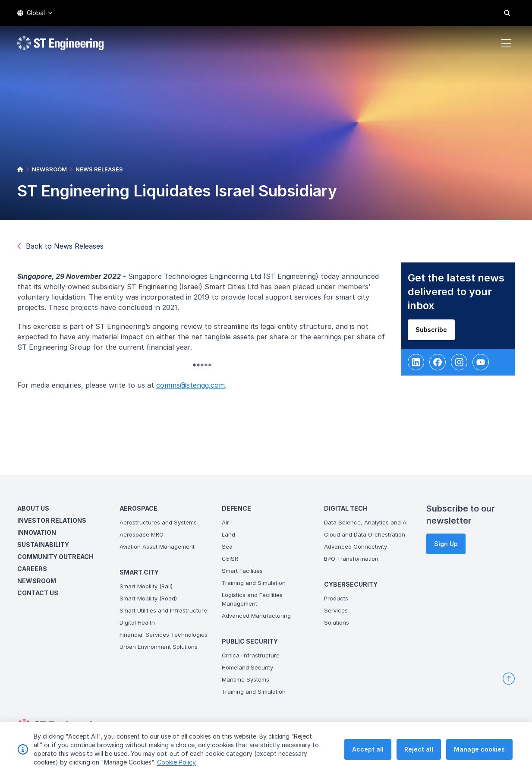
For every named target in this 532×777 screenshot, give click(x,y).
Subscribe (433, 332)
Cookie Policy (176, 762)
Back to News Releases (60, 246)
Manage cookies (479, 749)
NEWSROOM (49, 169)
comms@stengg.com (193, 388)
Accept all (368, 749)
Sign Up (446, 544)
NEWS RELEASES (99, 169)
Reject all (419, 749)
